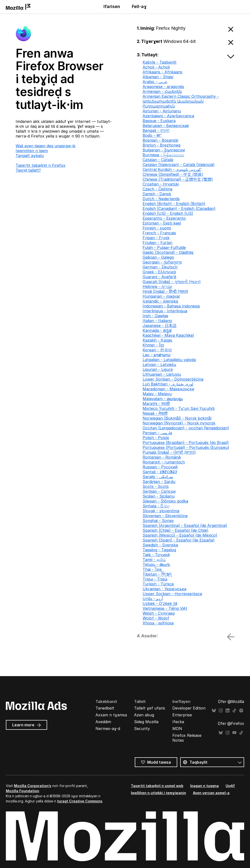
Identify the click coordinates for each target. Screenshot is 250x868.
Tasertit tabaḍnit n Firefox (41, 165)
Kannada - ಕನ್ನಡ (157, 330)
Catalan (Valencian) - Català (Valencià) (179, 165)
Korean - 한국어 (157, 350)
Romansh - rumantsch (164, 462)
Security (142, 729)
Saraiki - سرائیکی (158, 477)
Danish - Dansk (157, 194)
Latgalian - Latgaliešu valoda (169, 360)
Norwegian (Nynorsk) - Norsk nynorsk (179, 423)
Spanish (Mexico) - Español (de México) (180, 535)
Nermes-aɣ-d (108, 729)
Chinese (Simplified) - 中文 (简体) (173, 174)
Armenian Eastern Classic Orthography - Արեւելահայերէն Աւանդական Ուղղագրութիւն (181, 101)
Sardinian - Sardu (159, 482)
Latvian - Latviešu (159, 365)
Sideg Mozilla (146, 722)
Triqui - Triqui (155, 579)
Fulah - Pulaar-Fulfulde (164, 247)
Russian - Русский (160, 467)
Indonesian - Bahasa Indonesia (171, 306)
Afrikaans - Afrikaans (162, 72)
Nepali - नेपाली (155, 413)
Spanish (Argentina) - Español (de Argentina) (185, 525)
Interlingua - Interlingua (165, 311)
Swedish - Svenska (160, 545)
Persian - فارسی (157, 433)
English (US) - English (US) (168, 213)
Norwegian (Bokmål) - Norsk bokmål (177, 418)
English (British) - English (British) (174, 204)
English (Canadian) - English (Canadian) (179, 208)
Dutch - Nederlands (161, 199)
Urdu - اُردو (153, 599)
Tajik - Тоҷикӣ (156, 555)
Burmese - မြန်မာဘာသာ (163, 155)
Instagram (221, 711)
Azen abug (144, 715)
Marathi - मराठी (156, 404)
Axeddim (103, 722)
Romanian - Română (162, 457)
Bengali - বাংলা (156, 130)
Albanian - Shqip (158, 77)
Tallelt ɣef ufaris (150, 708)
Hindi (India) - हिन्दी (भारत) (165, 291)
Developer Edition (189, 708)
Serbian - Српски (159, 491)
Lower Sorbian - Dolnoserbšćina (173, 379)
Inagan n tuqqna (204, 786)
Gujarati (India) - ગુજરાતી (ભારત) (172, 282)
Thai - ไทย (152, 569)
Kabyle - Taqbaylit (160, 62)
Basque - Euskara (159, 121)
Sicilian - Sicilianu (159, 496)
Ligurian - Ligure (158, 369)
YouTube (234, 733)
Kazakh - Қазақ (157, 340)
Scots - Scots (156, 486)
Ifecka (178, 722)
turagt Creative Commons (80, 801)
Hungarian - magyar (161, 296)
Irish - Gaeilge (155, 316)
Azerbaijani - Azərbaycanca (168, 116)
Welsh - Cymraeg (159, 613)
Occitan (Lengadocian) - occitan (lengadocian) (186, 428)
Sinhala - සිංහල (156, 506)
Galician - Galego (158, 257)
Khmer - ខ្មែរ (153, 345)
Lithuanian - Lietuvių (162, 374)
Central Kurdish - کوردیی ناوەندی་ (172, 169)
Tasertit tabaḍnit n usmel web (157, 786)
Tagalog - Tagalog (159, 550)
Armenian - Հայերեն (162, 91)
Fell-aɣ (139, 6)
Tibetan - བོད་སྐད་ (157, 574)
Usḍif (230, 786)
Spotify (241, 711)
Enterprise (182, 715)
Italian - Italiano (157, 321)
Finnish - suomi (157, 228)
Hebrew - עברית (157, 286)
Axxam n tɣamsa (111, 715)
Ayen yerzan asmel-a (211, 793)
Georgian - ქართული (162, 262)
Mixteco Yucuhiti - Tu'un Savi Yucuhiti (179, 408)
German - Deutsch (160, 267)
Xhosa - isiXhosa (158, 623)
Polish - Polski (156, 438)
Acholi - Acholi (156, 67)
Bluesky (214, 711)
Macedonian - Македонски (168, 389)
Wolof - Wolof (156, 618)
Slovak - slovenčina (161, 511)
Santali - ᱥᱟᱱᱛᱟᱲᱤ (160, 472)
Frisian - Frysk (156, 238)
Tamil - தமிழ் (154, 560)
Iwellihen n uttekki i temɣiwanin (158, 793)
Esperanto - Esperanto (164, 218)
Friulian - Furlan (157, 243)
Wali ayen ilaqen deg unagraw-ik (46, 146)
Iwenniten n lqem (32, 151)
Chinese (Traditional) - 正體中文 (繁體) (178, 179)
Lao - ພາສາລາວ (156, 355)
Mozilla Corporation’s (33, 786)
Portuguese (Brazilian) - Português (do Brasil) (186, 443)
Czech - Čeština (157, 189)
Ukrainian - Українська (164, 589)
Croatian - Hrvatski (161, 184)
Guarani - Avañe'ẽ (159, 277)
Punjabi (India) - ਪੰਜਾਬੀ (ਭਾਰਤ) (169, 452)
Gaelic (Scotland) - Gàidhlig (168, 252)
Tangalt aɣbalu (30, 156)
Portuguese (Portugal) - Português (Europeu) (186, 447)
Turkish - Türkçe (158, 584)
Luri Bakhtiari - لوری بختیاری (168, 384)
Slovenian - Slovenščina (165, 516)
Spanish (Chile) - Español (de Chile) (176, 530)
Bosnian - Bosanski (160, 140)
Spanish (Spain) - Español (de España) (179, 540)
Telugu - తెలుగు (156, 564)
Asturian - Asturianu (162, 111)
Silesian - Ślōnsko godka (165, 501)
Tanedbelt (105, 708)
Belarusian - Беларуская (166, 126)
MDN (177, 729)
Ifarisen (112, 6)
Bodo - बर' (152, 135)
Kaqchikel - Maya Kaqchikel (168, 335)
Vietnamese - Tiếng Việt (165, 608)
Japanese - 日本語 (160, 325)
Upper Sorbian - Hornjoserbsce (172, 594)
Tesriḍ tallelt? (28, 170)
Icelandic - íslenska (160, 301)
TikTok (234, 711)
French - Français (159, 233)
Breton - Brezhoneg (161, 145)
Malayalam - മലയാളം (163, 399)
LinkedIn (228, 711)
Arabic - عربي (155, 82)
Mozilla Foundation (22, 791)
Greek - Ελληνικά (159, 272)
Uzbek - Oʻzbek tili (160, 603)
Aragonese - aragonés (163, 87)
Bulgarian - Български (164, 150)
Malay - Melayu (157, 394)
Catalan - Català (158, 160)
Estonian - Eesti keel (162, 223)
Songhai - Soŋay (158, 521)
